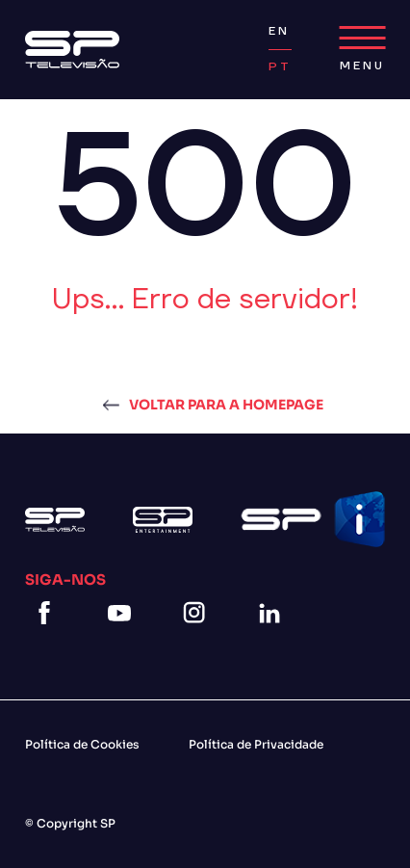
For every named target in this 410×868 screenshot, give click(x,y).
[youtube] (123, 636)
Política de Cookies (82, 744)
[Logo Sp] (72, 50)
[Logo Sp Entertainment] (163, 520)
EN (279, 31)
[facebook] (48, 636)
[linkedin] (273, 636)
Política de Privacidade (256, 744)
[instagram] (198, 636)
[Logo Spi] (313, 519)
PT (280, 67)
